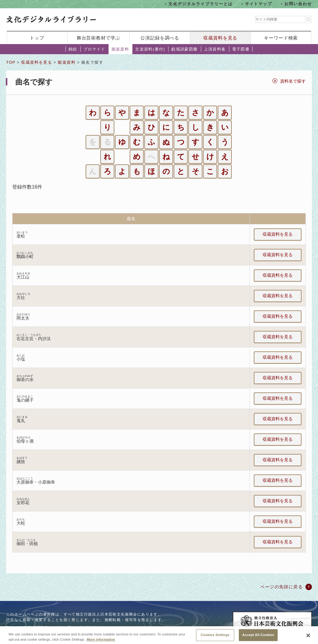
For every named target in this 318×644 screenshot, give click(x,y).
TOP (11, 62)
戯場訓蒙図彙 (184, 49)
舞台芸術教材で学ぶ (99, 38)
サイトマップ (259, 4)
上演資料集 (215, 49)
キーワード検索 (281, 38)
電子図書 (241, 49)
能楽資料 (120, 49)
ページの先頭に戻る (281, 587)
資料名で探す (293, 81)
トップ (37, 38)
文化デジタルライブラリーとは (200, 4)
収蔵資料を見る (220, 38)
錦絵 (73, 49)
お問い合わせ (298, 4)
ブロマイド (94, 49)
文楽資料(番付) (150, 49)
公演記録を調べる (160, 38)
